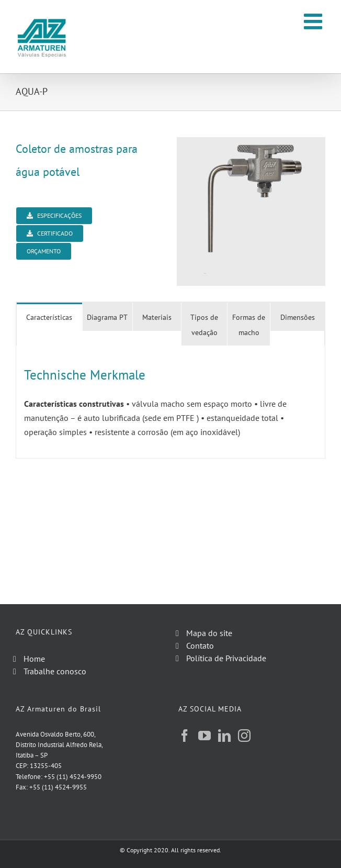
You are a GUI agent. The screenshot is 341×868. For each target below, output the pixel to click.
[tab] (49, 317)
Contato (200, 646)
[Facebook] (185, 736)
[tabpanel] (170, 402)
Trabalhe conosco (55, 671)
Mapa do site (209, 633)
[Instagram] (244, 736)
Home (34, 659)
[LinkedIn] (224, 736)
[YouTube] (204, 736)
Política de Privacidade (226, 658)
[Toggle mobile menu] (315, 21)
